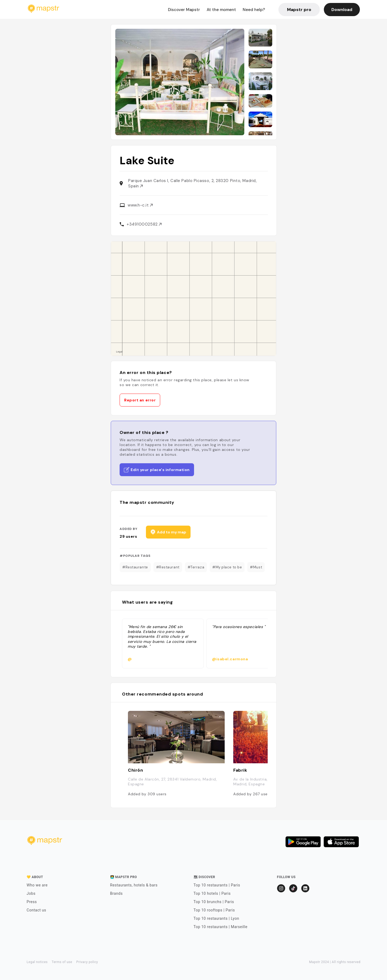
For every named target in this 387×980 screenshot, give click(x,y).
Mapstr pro (299, 10)
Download (342, 10)
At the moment (221, 10)
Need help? (254, 10)
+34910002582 (144, 224)
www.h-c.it (140, 205)
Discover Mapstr (184, 10)
